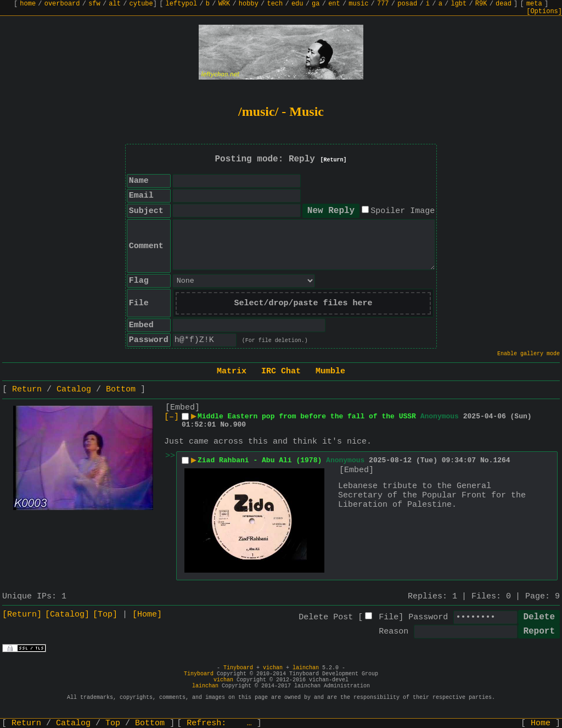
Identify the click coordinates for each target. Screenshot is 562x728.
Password (428, 617)
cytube (141, 4)
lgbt (459, 4)
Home (541, 723)
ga (316, 4)
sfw (94, 4)
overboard (62, 4)
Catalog (74, 390)
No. (226, 425)
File (389, 617)
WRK (224, 4)
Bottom (121, 390)
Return (27, 390)
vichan (273, 668)
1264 (501, 460)
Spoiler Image (403, 211)
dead (504, 4)
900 (240, 425)
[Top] (105, 615)
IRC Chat (281, 371)
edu (297, 4)
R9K (481, 4)
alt (115, 4)
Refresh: (219, 723)
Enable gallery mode (529, 354)
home (28, 4)
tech (275, 4)
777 (383, 4)
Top (113, 723)
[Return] (334, 160)
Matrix (232, 371)
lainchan (306, 668)
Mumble (330, 371)
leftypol (182, 4)
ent (334, 4)
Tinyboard (238, 668)
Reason (394, 632)
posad (407, 4)
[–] (172, 417)
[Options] (544, 12)
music (358, 4)
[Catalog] (67, 615)
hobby (249, 4)
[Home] (147, 615)
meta (534, 4)
